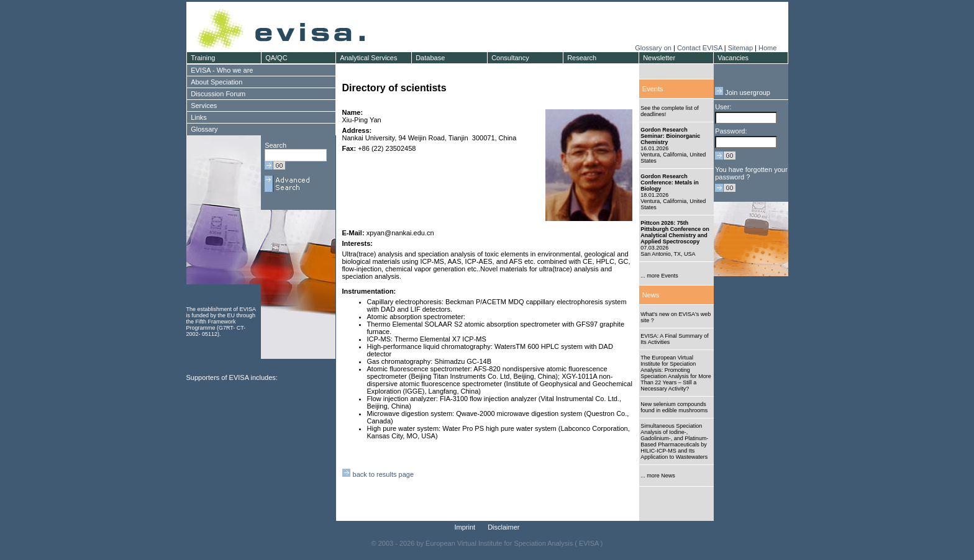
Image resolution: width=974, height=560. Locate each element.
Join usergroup (743, 93)
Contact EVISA (700, 48)
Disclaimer (503, 527)
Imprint (465, 527)
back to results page (378, 474)
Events (653, 89)
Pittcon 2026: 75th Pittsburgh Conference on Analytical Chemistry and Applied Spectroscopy (675, 232)
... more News (658, 476)
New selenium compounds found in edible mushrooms (674, 407)
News (651, 295)
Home (767, 48)
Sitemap (740, 48)
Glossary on (654, 48)
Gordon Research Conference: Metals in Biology (670, 183)
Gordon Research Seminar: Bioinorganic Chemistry (670, 136)
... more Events (659, 276)
